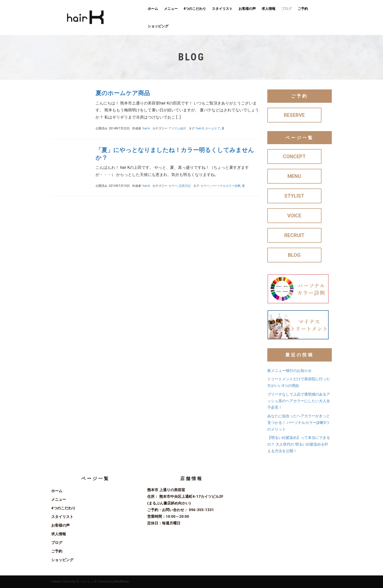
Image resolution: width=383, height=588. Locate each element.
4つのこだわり (195, 9)
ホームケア (213, 128)
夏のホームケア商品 (123, 93)
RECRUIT (294, 235)
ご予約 (303, 9)
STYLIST (294, 196)
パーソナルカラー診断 (226, 186)
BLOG (294, 255)
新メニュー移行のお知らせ (289, 371)
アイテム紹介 (177, 128)
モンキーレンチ (86, 582)
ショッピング (158, 26)
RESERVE (294, 115)
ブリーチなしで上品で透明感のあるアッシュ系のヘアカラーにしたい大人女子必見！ (299, 401)
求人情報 (269, 9)
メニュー (171, 9)
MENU (294, 176)
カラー (173, 186)
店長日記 (185, 186)
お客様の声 (247, 9)
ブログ (287, 9)
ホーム (153, 9)
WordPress (121, 582)
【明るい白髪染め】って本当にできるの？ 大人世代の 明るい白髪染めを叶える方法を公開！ (299, 444)
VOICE (294, 216)
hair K (200, 128)
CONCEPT (294, 156)
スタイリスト (222, 9)
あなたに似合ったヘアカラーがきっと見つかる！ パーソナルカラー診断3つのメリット (299, 423)
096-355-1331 (201, 510)
